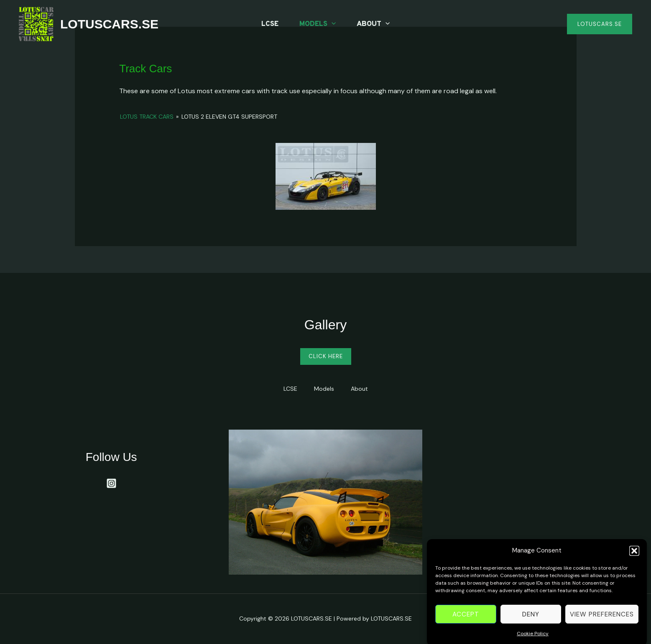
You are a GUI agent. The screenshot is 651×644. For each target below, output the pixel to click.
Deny (531, 622)
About (373, 24)
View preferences (602, 622)
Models (318, 24)
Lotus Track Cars (147, 117)
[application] (332, 24)
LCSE (270, 24)
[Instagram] (111, 483)
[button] (634, 558)
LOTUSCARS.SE (109, 24)
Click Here (326, 356)
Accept (466, 622)
